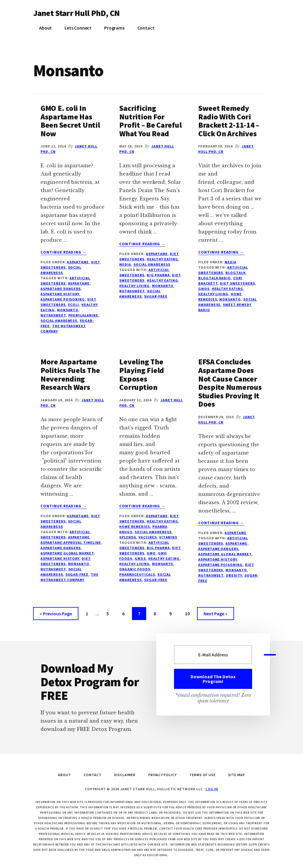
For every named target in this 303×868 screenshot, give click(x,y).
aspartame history (60, 294)
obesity (234, 575)
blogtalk (236, 273)
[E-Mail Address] (213, 655)
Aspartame (78, 262)
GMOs (204, 289)
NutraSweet (53, 315)
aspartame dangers (61, 289)
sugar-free (156, 296)
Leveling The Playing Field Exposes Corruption (142, 374)
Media (125, 264)
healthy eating (162, 280)
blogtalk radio (215, 278)
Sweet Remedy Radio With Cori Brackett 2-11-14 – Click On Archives (229, 121)
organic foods (135, 569)
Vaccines (148, 537)
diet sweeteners (237, 283)
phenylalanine (83, 315)
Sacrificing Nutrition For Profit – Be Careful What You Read (150, 121)
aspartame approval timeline (71, 542)
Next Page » (215, 615)
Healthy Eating (162, 259)
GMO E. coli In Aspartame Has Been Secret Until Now (70, 121)
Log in (212, 789)
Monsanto (68, 310)
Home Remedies (134, 527)
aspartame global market (67, 553)
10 (190, 613)
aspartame (79, 283)
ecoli (74, 305)
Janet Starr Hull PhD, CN (76, 13)
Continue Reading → (64, 252)
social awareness (59, 321)
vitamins (168, 537)
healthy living (134, 286)
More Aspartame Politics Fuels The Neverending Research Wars (70, 374)
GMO (151, 553)
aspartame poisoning (63, 299)
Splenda (128, 537)
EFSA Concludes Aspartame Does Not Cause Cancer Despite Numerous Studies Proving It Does (230, 383)
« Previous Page (56, 615)
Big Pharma (158, 275)
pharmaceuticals (137, 574)
